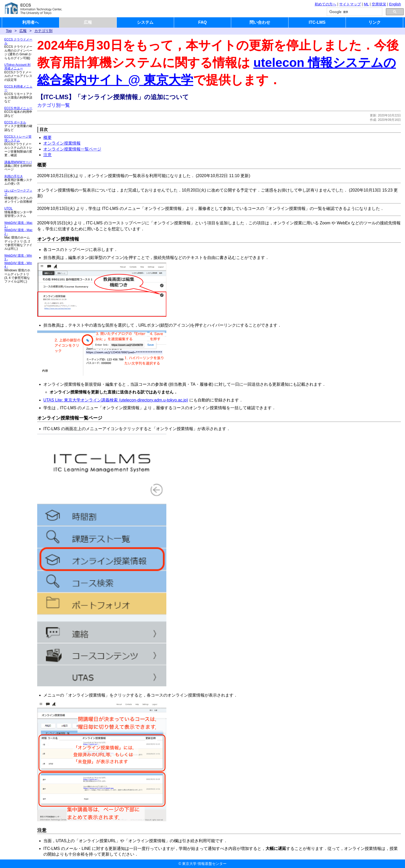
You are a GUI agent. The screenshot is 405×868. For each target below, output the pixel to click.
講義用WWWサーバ (18, 162)
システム (145, 22)
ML (366, 4)
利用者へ (30, 22)
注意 (48, 155)
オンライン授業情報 (62, 143)
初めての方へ (325, 4)
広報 (88, 22)
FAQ (203, 22)
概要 (48, 137)
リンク (375, 22)
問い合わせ (260, 22)
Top (9, 31)
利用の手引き (14, 176)
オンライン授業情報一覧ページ (72, 149)
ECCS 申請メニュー (18, 108)
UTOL (9, 208)
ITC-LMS (317, 22)
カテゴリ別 (43, 31)
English (395, 4)
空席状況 (379, 4)
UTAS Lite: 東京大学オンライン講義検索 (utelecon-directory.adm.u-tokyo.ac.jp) (116, 400)
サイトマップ (350, 4)
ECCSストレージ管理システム (18, 138)
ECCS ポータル (15, 122)
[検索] (354, 12)
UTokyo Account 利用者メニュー (17, 67)
